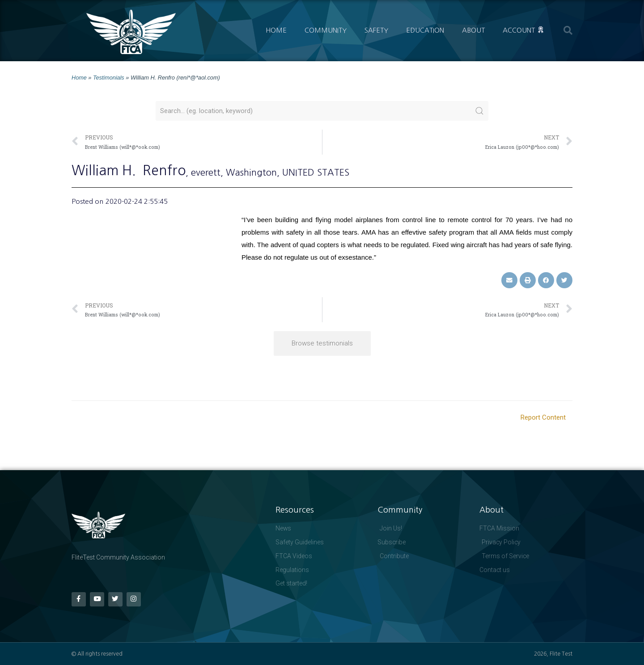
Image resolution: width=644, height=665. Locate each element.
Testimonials (109, 78)
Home (276, 30)
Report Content (543, 417)
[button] (568, 30)
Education (425, 30)
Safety (376, 30)
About (473, 30)
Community (326, 30)
